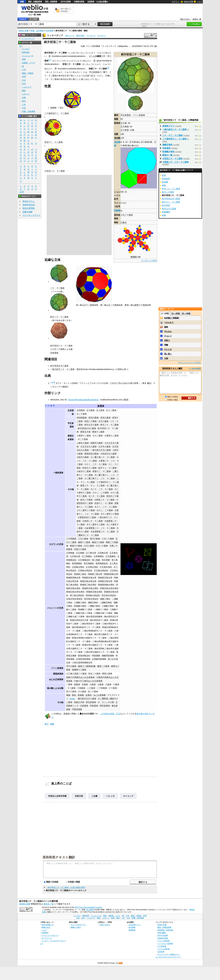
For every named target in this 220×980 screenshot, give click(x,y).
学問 (24, 77)
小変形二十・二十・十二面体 (176, 162)
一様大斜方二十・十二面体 (62, 369)
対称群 (117, 210)
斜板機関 (166, 212)
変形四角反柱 (84, 656)
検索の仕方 (46, 927)
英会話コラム (29, 201)
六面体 (93, 684)
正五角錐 (80, 553)
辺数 (116, 134)
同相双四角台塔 (111, 574)
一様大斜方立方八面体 (101, 450)
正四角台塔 (103, 553)
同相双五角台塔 (89, 578)
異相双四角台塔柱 (106, 585)
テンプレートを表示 (149, 261)
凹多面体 (94, 706)
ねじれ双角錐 (99, 695)
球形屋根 (96, 656)
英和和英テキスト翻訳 (59, 857)
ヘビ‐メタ (110, 796)
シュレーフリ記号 (117, 195)
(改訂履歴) (90, 910)
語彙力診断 (28, 212)
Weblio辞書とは (48, 925)
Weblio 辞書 (188, 2)
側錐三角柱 (105, 599)
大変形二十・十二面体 (104, 500)
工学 (24, 70)
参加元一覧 (197, 19)
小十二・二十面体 (101, 493)
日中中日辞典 (66, 2)
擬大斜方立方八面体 (87, 699)
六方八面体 (89, 546)
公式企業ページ (135, 925)
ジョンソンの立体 (55, 608)
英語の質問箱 (29, 208)
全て (21, 46)
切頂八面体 (105, 418)
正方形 (124, 123)
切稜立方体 (79, 702)
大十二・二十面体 (105, 510)
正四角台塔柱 (78, 567)
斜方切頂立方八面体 (59, 366)
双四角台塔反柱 (93, 595)
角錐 (68, 695)
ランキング (91, 36)
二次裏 (94, 796)
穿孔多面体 (91, 702)
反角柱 (89, 695)
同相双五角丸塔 (105, 581)
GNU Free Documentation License (88, 907)
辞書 (22, 2)
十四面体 (81, 688)
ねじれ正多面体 (56, 679)
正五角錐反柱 (84, 560)
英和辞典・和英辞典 (165, 930)
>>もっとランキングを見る (189, 363)
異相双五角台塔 (105, 578)
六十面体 (82, 692)
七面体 (101, 684)
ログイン (176, 2)
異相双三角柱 (80, 574)
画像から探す (76, 927)
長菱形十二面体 (79, 670)
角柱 (74, 695)
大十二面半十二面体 (96, 524)
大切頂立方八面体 (108, 454)
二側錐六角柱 (94, 606)
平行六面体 (71, 666)
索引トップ (70, 36)
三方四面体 (71, 539)
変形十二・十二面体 (102, 471)
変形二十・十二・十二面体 (93, 486)
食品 (24, 101)
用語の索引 (80, 36)
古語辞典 (91, 2)
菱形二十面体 (103, 666)
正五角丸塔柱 (106, 567)
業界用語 (26, 52)
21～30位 (186, 313)
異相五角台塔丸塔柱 (75, 592)
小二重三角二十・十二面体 (103, 457)
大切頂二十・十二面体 (55, 171)
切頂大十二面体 (90, 468)
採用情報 (132, 930)
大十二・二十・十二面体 (106, 507)
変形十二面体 (98, 432)
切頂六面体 (94, 418)
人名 (24, 104)
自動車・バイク (29, 63)
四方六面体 (95, 539)
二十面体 (91, 688)
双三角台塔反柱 (77, 595)
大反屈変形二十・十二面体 (103, 532)
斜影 (164, 185)
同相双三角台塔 (95, 574)
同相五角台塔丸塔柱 (109, 588)
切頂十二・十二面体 (54, 142)
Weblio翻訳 (162, 933)
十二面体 (71, 688)
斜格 (164, 215)
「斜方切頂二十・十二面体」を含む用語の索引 (66, 887)
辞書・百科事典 (37, 31)
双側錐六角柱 (80, 606)
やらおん (168, 331)
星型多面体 (58, 674)
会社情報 (132, 927)
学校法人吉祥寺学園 (57, 796)
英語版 (72, 699)
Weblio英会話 (29, 205)
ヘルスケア (27, 87)
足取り (167, 340)
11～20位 (176, 313)
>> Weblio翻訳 (195, 368)
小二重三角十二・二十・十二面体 (100, 478)
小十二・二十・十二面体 (96, 464)
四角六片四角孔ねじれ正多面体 (80, 677)
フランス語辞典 (164, 941)
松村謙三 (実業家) (172, 318)
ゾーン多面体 (139, 115)
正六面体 (91, 410)
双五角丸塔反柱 (91, 599)
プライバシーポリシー (50, 935)
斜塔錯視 (166, 179)
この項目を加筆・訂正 (110, 714)
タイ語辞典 (162, 946)
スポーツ (26, 94)
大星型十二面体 (112, 436)
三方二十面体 (108, 539)
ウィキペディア (55, 36)
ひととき (168, 349)
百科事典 (50, 31)
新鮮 (166, 327)
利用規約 (45, 933)
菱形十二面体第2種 (87, 666)
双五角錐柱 (89, 563)
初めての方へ (185, 19)
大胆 (166, 358)
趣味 (24, 91)
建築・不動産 (28, 73)
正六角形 (125, 127)
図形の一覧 (167, 155)
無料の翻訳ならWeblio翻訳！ (66, 10)
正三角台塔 (91, 553)
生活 (24, 84)
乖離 (166, 345)
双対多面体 (105, 706)
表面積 (53, 108)
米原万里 (79, 796)
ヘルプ (199, 2)
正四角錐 (70, 553)
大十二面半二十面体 (110, 514)
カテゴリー (102, 36)
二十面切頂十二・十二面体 (57, 113)
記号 (22, 192)
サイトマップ (47, 938)
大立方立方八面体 (88, 447)
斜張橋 (165, 182)
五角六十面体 (80, 549)
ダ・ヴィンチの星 (106, 702)
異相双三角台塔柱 (88, 585)
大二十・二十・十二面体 (102, 489)
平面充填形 (77, 709)
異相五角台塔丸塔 (88, 581)
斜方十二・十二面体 (107, 468)
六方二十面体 (127, 215)
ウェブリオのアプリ (78, 925)
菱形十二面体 (84, 542)
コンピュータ (28, 56)
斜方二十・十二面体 (59, 317)
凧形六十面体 (76, 546)
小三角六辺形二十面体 (76, 674)
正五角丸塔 (75, 556)
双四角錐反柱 (102, 563)
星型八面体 (107, 674)
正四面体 (81, 410)
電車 (24, 59)
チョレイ (168, 336)
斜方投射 (166, 205)
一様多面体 (58, 473)
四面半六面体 (97, 443)
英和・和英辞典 (51, 2)
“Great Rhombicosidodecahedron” (83, 400)
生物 (24, 97)
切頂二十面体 (91, 421)
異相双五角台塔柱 (90, 588)
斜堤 (164, 175)
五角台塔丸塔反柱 (74, 599)
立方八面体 (103, 421)
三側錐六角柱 (108, 606)
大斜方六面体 (83, 457)
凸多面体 (84, 706)
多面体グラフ (168, 126)
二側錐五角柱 (106, 602)
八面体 (108, 684)
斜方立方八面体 (92, 425)
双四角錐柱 (77, 563)
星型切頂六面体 (92, 454)
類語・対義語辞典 (35, 2)
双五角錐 (106, 560)
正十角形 (125, 130)
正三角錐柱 (87, 556)
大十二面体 (98, 436)
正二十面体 (113, 305)
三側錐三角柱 (80, 602)
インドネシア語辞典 (165, 943)
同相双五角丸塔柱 (94, 592)
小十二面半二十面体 (86, 510)
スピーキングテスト (32, 215)
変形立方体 (85, 432)
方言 (24, 108)
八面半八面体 (83, 443)
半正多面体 (126, 115)
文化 (24, 80)
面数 (116, 119)
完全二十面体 (94, 674)
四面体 (77, 684)
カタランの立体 (56, 544)
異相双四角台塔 (73, 578)
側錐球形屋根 (108, 656)
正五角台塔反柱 (101, 570)
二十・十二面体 (57, 288)
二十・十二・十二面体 (172, 135)
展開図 (133, 257)
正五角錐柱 (111, 556)
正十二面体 (89, 305)
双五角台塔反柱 (109, 595)
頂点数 (117, 138)
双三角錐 (96, 560)
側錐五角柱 (93, 602)
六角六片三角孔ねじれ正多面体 (88, 681)
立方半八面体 (104, 447)
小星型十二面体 (84, 436)
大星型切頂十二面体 (87, 517)
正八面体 (100, 410)
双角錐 (81, 695)
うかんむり (169, 322)
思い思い (168, 354)
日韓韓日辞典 (79, 2)
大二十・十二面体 (97, 496)
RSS (121, 963)
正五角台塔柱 (92, 567)
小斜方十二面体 (84, 471)
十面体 (116, 684)
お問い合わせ (105, 925)
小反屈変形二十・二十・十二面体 (100, 528)
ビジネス (26, 49)
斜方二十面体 (86, 500)
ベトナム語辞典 (164, 949)
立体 (87, 76)
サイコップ (128, 796)
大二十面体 (83, 439)
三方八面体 (83, 539)
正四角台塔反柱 (85, 570)
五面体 (85, 684)
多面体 (101, 406)
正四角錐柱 (99, 556)
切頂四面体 (82, 418)
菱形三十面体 (141, 305)
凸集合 (124, 222)
